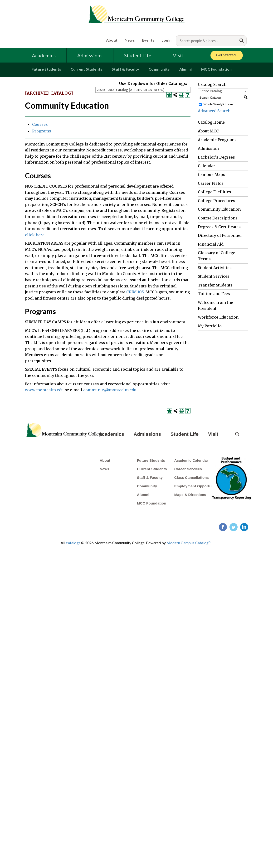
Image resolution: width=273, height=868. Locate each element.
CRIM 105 (135, 292)
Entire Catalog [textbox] (211, 91)
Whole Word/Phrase (218, 104)
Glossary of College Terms (217, 256)
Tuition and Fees (214, 294)
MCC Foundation (216, 69)
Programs (42, 131)
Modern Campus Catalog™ (189, 543)
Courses (40, 124)
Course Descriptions (218, 218)
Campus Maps (212, 175)
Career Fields (211, 183)
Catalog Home (211, 122)
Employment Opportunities (198, 486)
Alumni (185, 69)
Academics (44, 55)
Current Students (86, 69)
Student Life (138, 55)
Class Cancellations (192, 478)
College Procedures (217, 201)
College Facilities (214, 192)
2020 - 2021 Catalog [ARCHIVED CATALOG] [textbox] (131, 90)
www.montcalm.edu (44, 390)
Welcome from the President (215, 305)
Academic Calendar (191, 460)
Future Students (46, 69)
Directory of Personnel (220, 235)
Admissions (90, 55)
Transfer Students (215, 285)
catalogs (73, 543)
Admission (208, 148)
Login (166, 40)
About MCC (208, 131)
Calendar (207, 166)
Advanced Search (214, 111)
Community (159, 69)
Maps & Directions (190, 495)
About (112, 40)
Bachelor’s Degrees (216, 157)
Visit (178, 55)
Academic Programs (217, 140)
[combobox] (143, 90)
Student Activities (215, 268)
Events (148, 40)
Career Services (188, 469)
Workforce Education (218, 317)
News (130, 40)
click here (35, 235)
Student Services (214, 276)
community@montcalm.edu (110, 390)
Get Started (226, 55)
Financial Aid (211, 244)
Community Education (219, 209)
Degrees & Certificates (219, 227)
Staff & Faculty (125, 69)
